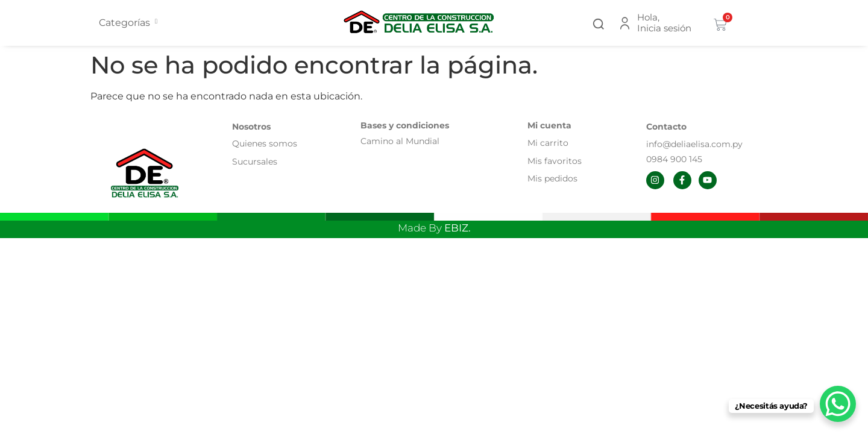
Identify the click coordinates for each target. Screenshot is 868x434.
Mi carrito (549, 143)
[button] (599, 23)
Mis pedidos (552, 178)
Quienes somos (265, 143)
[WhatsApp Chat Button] (838, 404)
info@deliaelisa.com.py (694, 144)
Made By (434, 228)
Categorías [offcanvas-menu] (128, 23)
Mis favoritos (555, 161)
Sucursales (255, 162)
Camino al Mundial (400, 141)
